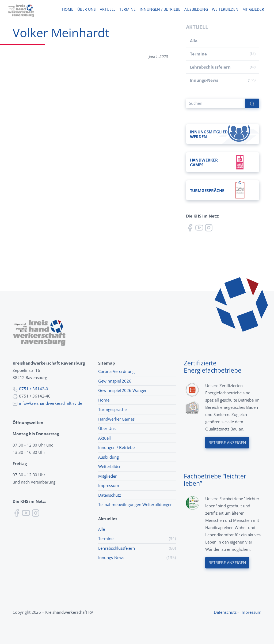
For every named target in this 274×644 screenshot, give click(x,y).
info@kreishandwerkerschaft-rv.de (51, 403)
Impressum (109, 485)
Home (68, 10)
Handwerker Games (116, 419)
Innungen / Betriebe (160, 10)
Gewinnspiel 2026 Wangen (123, 390)
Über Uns (107, 428)
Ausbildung (196, 10)
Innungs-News (204, 80)
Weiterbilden (225, 10)
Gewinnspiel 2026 (115, 381)
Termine (127, 10)
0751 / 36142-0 (33, 389)
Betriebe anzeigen (227, 442)
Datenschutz (110, 495)
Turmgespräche (112, 409)
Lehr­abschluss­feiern (210, 67)
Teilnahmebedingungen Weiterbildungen (135, 504)
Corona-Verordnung (116, 371)
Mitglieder (253, 10)
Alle (194, 41)
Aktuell (107, 10)
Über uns (86, 10)
